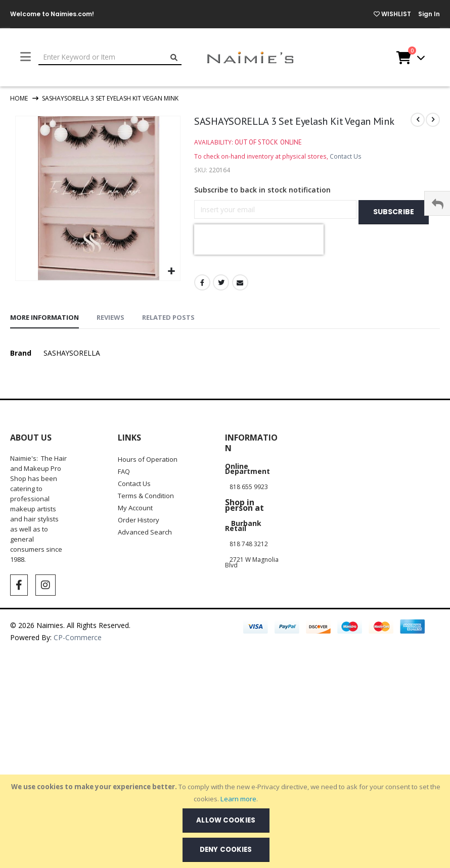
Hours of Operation (148, 449)
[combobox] (110, 57)
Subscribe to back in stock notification (262, 190)
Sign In (429, 14)
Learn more (238, 799)
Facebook (202, 252)
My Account (135, 498)
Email (240, 252)
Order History (139, 510)
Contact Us (346, 156)
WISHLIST (392, 14)
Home (19, 98)
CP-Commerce (79, 627)
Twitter (221, 252)
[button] (171, 272)
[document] (226, 821)
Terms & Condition (146, 486)
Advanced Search (145, 522)
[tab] (44, 308)
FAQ (124, 461)
